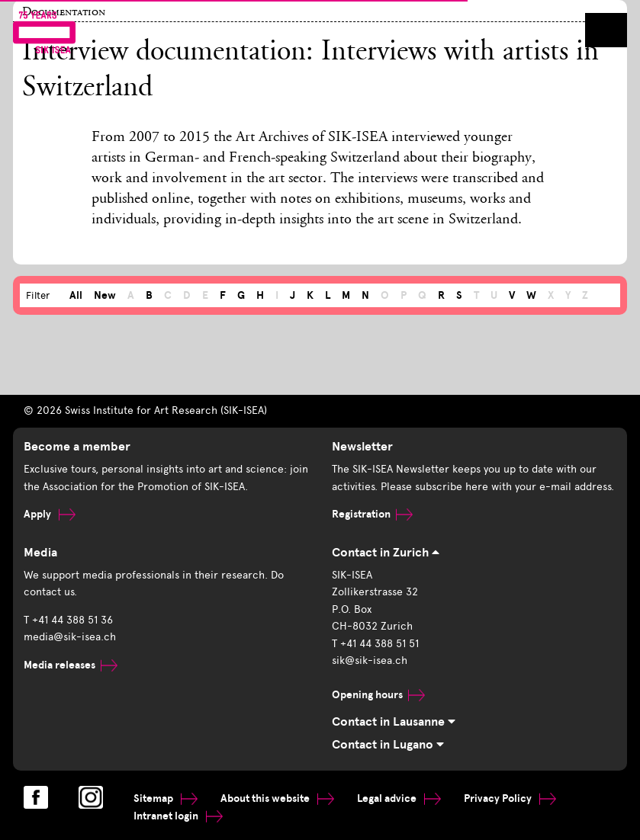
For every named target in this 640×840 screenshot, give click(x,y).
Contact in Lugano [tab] (388, 745)
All (76, 295)
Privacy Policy (510, 798)
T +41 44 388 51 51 (375, 644)
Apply (50, 514)
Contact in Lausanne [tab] (394, 722)
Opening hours (378, 695)
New (105, 295)
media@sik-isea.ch (70, 637)
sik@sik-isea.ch (370, 660)
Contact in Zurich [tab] (386, 553)
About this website (277, 798)
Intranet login (178, 816)
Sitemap (166, 798)
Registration (372, 514)
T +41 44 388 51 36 (68, 620)
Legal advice (399, 798)
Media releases (71, 665)
